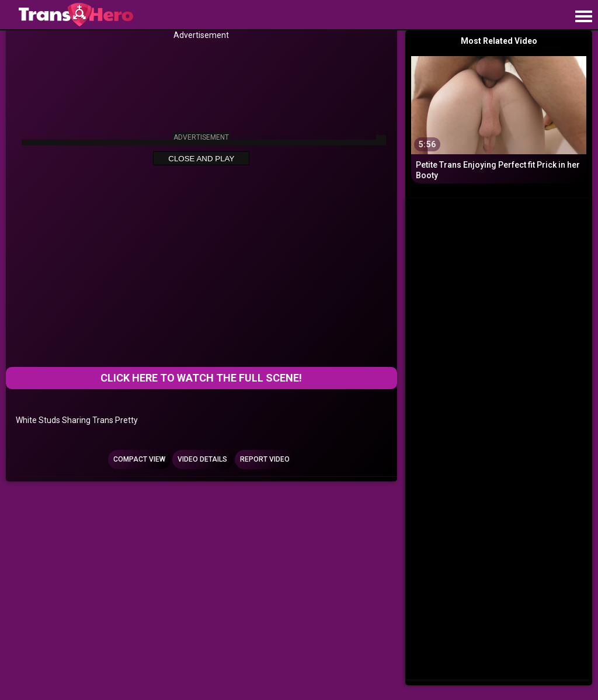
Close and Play (201, 159)
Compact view (139, 459)
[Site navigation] (583, 17)
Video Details (202, 459)
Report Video (265, 459)
